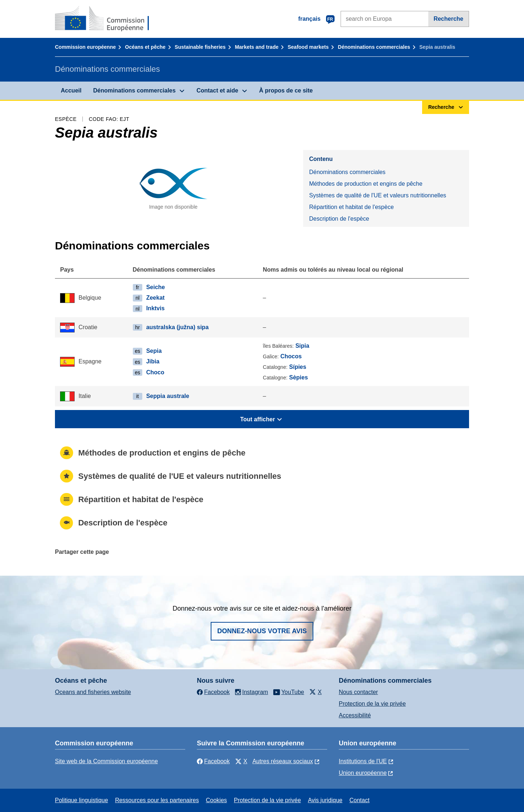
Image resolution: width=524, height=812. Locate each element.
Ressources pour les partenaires (157, 800)
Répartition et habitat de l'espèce (351, 207)
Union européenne (363, 773)
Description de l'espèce (339, 219)
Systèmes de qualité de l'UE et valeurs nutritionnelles (378, 195)
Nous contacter (358, 692)
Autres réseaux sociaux (283, 761)
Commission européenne (85, 47)
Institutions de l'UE (363, 761)
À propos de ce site (286, 90)
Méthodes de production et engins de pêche (366, 184)
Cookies (217, 800)
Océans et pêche (145, 47)
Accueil (71, 90)
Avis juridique (325, 800)
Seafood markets (308, 47)
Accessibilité (355, 715)
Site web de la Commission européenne (106, 761)
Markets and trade (257, 47)
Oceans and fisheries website (93, 692)
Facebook (213, 761)
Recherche (448, 19)
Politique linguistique (82, 800)
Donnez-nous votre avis (262, 631)
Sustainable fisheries (200, 47)
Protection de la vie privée (372, 704)
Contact (359, 800)
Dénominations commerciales (374, 47)
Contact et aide (217, 90)
